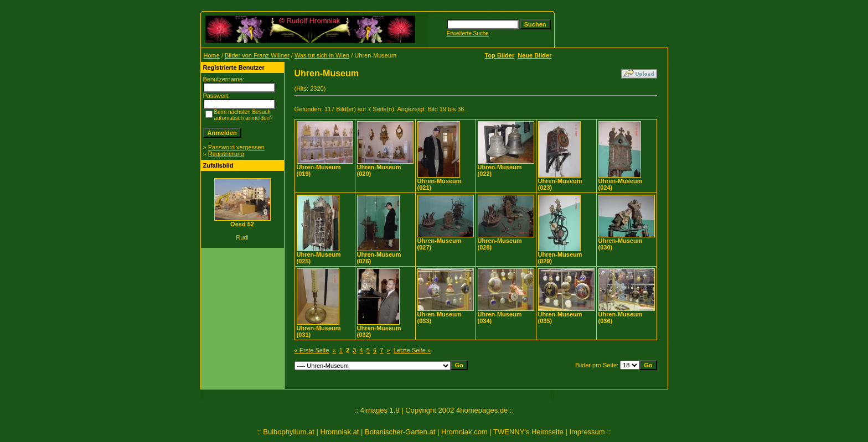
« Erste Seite (312, 350)
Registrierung (226, 154)
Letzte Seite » (412, 350)
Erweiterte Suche (468, 33)
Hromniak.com (464, 432)
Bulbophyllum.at (289, 432)
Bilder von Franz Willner (257, 55)
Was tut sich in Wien (322, 55)
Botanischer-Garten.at (400, 432)
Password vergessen (236, 147)
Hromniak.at (339, 432)
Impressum (587, 432)
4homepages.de (482, 410)
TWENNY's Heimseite (528, 432)
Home (212, 55)
